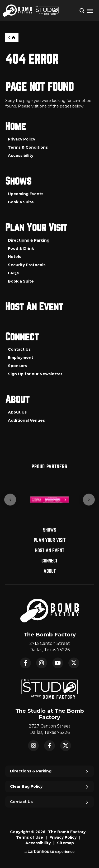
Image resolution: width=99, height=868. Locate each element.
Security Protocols (27, 265)
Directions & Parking (29, 240)
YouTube (58, 663)
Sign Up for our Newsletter (35, 374)
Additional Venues (26, 420)
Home (12, 37)
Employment (21, 358)
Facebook (25, 663)
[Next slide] (89, 500)
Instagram (42, 663)
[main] (49, 241)
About (17, 400)
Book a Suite (21, 202)
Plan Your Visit (36, 228)
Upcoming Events (26, 194)
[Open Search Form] (82, 10)
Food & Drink (21, 248)
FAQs (13, 273)
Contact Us (19, 349)
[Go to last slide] (10, 500)
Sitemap (65, 843)
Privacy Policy (22, 139)
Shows (18, 181)
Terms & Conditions (28, 147)
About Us (17, 412)
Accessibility (21, 156)
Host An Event (34, 307)
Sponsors (17, 366)
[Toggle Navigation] (90, 11)
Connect (22, 337)
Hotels (15, 257)
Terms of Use (30, 837)
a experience (49, 851)
